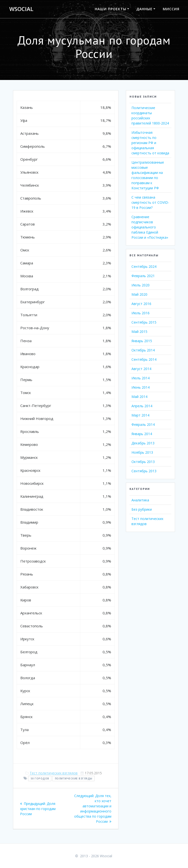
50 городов (40, 778)
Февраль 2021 (143, 276)
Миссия (171, 9)
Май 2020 (139, 294)
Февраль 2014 (143, 424)
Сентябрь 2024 (144, 266)
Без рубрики (142, 509)
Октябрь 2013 (143, 462)
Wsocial (21, 9)
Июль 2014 (141, 378)
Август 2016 (141, 304)
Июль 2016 (141, 313)
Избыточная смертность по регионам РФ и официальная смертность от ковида (150, 143)
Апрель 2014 (142, 406)
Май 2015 (139, 332)
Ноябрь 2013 (142, 452)
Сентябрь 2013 (144, 471)
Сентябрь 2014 (144, 359)
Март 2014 (140, 415)
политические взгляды (74, 778)
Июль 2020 (141, 285)
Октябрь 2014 (143, 350)
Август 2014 (141, 369)
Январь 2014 (142, 434)
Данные (144, 9)
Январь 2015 (142, 341)
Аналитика (140, 500)
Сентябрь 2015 (144, 322)
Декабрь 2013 (143, 443)
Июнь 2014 (141, 387)
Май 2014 (139, 397)
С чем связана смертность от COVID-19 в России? (150, 202)
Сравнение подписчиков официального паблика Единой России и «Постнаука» (150, 227)
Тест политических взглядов (54, 773)
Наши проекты (111, 9)
